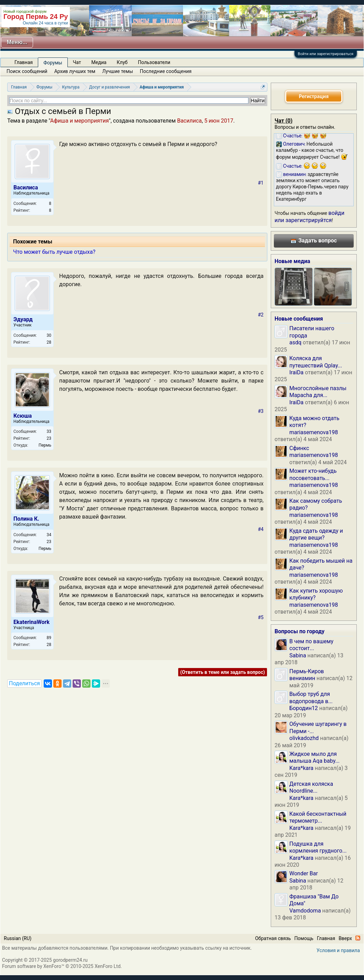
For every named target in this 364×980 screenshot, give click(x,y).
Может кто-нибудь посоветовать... (313, 474)
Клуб (122, 62)
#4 (261, 529)
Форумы (53, 63)
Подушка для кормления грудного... (318, 847)
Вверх (345, 938)
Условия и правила (338, 950)
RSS (358, 938)
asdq (295, 342)
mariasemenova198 (314, 432)
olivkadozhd (304, 738)
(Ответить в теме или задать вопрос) (223, 672)
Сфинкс (299, 448)
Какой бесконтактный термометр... (318, 817)
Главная (24, 62)
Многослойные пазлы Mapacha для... (318, 392)
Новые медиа (292, 261)
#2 (261, 315)
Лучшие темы (117, 71)
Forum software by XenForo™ (62, 966)
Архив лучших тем (75, 71)
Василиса (190, 121)
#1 (261, 183)
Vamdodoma (305, 911)
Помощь (304, 938)
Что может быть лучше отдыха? (54, 252)
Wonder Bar (304, 873)
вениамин (302, 678)
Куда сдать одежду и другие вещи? (316, 534)
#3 (261, 411)
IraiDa (296, 372)
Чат (77, 62)
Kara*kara (301, 768)
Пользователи (154, 62)
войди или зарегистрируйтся (309, 216)
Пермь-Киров (307, 671)
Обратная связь (273, 938)
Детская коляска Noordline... (311, 787)
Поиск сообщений (27, 71)
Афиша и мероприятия (80, 121)
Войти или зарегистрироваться (326, 54)
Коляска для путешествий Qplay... (316, 362)
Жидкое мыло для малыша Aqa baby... (314, 757)
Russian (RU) (18, 938)
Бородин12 (304, 708)
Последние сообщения (166, 71)
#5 (261, 617)
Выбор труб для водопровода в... (311, 697)
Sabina (298, 655)
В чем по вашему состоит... (311, 645)
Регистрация (314, 96)
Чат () (283, 121)
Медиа (99, 62)
